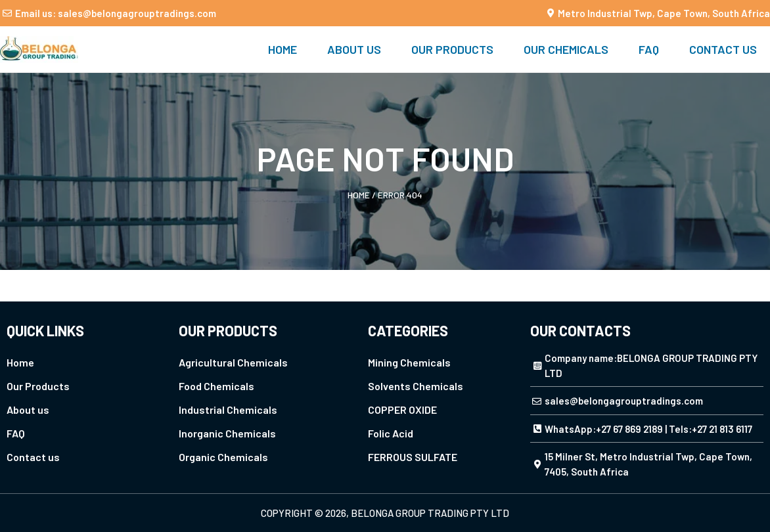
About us (354, 49)
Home (283, 49)
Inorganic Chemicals (227, 433)
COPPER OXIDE (402, 410)
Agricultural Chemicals (233, 362)
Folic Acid (391, 433)
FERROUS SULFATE (413, 457)
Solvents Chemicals (416, 386)
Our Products (452, 49)
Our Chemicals (566, 49)
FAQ (649, 49)
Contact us (723, 49)
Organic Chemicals (223, 457)
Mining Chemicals (409, 362)
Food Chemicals (216, 386)
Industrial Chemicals (228, 410)
